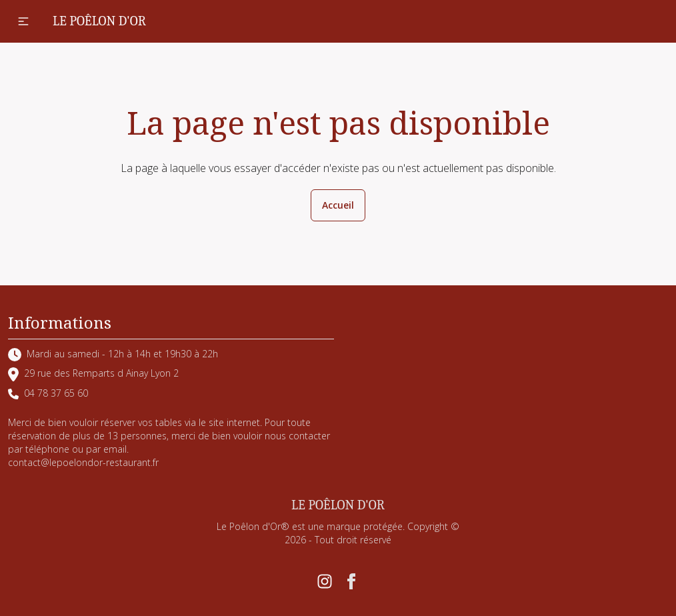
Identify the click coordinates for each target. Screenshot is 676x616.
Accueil (338, 205)
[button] (23, 21)
